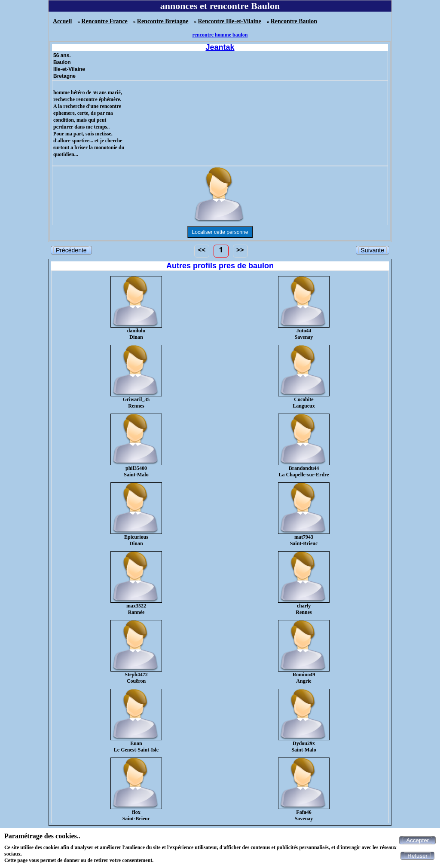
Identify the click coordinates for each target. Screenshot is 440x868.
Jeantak (220, 47)
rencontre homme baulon (220, 35)
